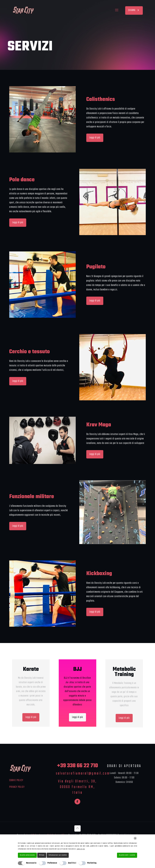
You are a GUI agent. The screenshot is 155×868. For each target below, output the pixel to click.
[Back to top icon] (77, 828)
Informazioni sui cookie (58, 855)
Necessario (31, 863)
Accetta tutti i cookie (127, 855)
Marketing (92, 863)
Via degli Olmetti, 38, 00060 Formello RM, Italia (77, 787)
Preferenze (52, 863)
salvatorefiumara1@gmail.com (83, 773)
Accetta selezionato (27, 855)
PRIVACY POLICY (17, 787)
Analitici (72, 863)
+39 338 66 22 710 (77, 766)
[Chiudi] (135, 838)
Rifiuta (42, 855)
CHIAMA (134, 10)
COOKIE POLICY (16, 780)
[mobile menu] (117, 10)
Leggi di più (81, 849)
